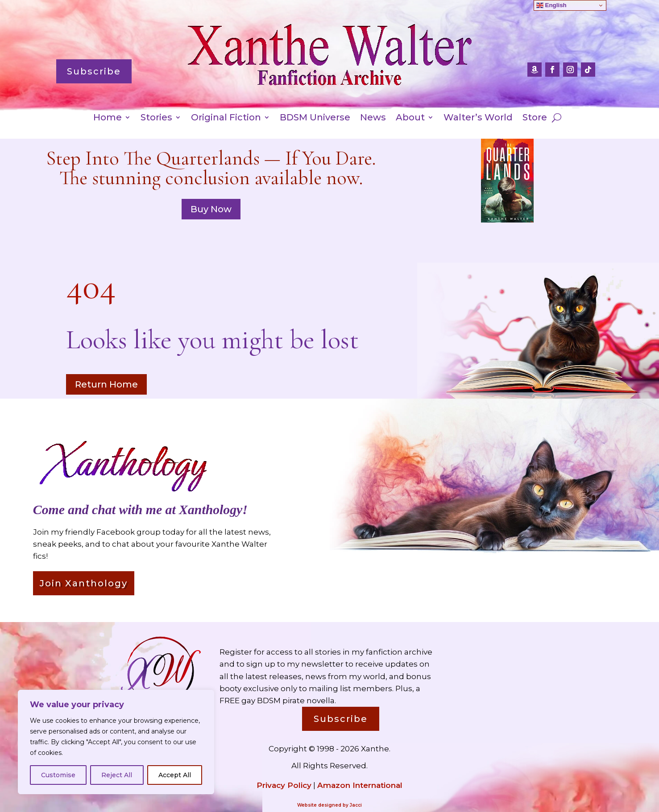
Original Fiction (226, 118)
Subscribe (94, 71)
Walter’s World (478, 118)
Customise (58, 775)
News (373, 118)
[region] (116, 742)
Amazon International (360, 785)
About (410, 118)
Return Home (106, 384)
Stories (156, 118)
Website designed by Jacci (329, 805)
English (551, 5)
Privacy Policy (284, 785)
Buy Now (211, 209)
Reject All (117, 775)
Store (535, 118)
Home (108, 118)
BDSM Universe (315, 118)
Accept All (175, 775)
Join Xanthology (84, 583)
